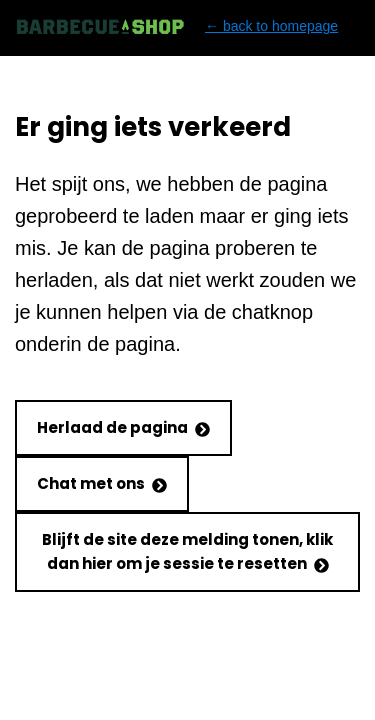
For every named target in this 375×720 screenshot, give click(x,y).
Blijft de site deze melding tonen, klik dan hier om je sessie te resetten (187, 551)
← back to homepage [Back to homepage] (176, 26)
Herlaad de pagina (123, 427)
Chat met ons (102, 483)
